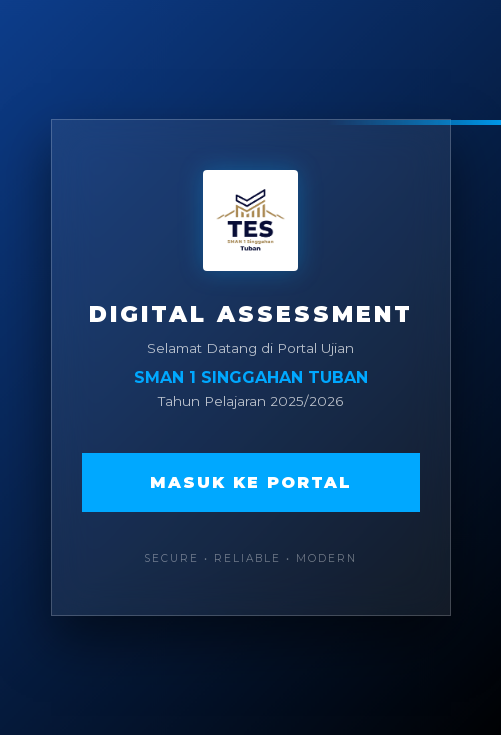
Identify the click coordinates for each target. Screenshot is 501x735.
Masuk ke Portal (251, 482)
